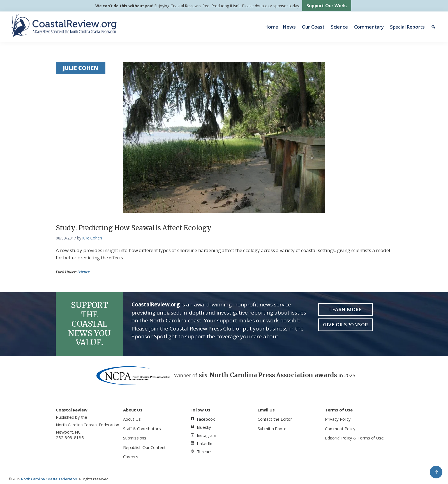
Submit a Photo (272, 429)
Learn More (345, 309)
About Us (132, 419)
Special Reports (407, 27)
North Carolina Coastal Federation (87, 425)
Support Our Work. (327, 6)
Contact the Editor (275, 419)
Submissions (135, 438)
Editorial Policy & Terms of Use (354, 438)
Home (271, 27)
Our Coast (313, 27)
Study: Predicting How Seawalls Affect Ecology (134, 228)
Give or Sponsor (346, 324)
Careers (131, 457)
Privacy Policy (338, 419)
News (289, 27)
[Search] (434, 27)
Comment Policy (340, 429)
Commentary (369, 27)
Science (339, 27)
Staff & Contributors (142, 429)
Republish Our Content (144, 447)
